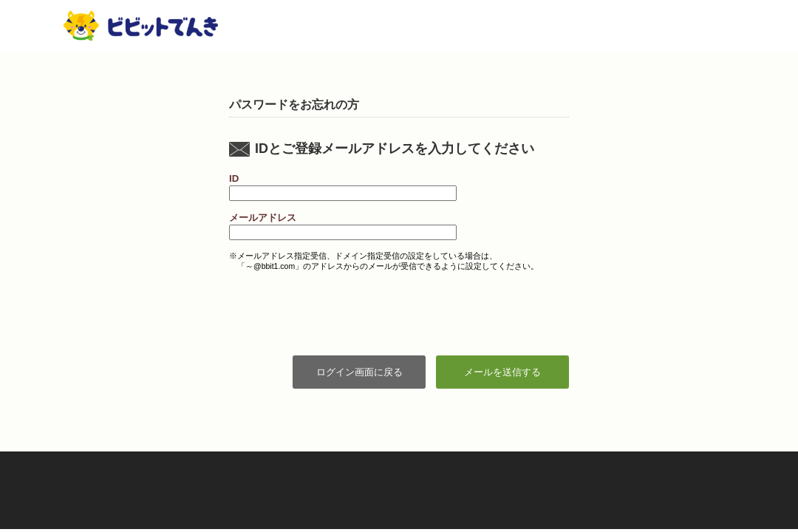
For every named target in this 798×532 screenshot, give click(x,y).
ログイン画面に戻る (359, 372)
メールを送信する (502, 372)
